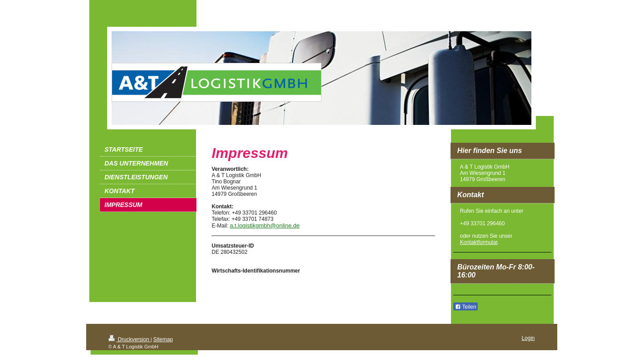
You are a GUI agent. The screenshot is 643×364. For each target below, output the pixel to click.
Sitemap (163, 339)
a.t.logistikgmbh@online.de (265, 225)
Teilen (466, 307)
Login (528, 338)
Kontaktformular (479, 242)
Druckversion (130, 339)
